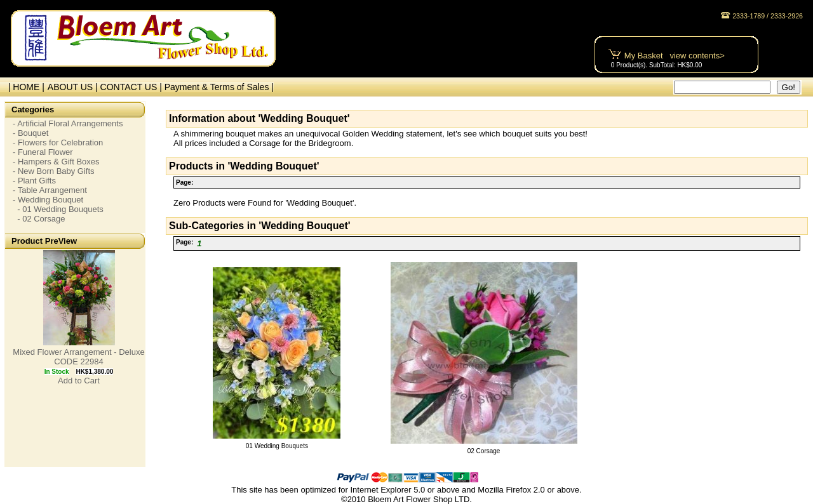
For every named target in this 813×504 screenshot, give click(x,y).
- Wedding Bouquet (48, 200)
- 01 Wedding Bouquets (58, 209)
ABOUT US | (74, 87)
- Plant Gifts (34, 181)
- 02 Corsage (39, 219)
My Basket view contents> (675, 56)
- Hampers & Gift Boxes (56, 162)
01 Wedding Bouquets (277, 446)
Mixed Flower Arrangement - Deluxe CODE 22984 (78, 357)
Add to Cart (79, 381)
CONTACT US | (132, 87)
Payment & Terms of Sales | (219, 87)
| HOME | (24, 87)
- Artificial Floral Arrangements (68, 123)
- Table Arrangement (50, 190)
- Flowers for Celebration (58, 143)
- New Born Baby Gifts (54, 171)
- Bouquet (30, 133)
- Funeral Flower (43, 152)
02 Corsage (484, 451)
